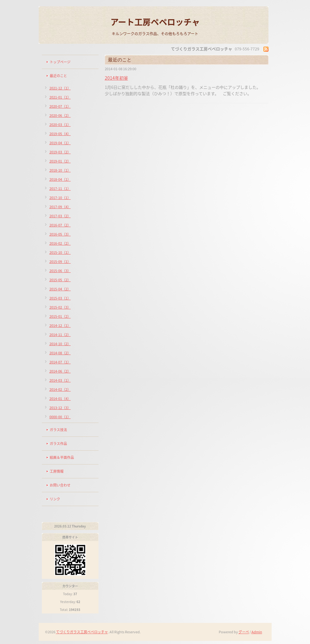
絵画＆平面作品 (62, 457)
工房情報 (57, 471)
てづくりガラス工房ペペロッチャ (82, 632)
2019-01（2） (60, 161)
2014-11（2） (60, 335)
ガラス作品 (58, 444)
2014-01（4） (60, 399)
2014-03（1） (60, 380)
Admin (257, 632)
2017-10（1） (60, 198)
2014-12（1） (60, 325)
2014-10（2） (60, 344)
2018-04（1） (60, 179)
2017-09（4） (60, 207)
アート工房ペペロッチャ (155, 22)
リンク (55, 499)
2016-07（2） (60, 225)
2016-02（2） (60, 243)
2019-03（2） (60, 152)
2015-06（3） (60, 271)
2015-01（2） (60, 316)
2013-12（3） (60, 408)
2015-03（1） (60, 298)
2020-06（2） (60, 115)
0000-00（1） (60, 417)
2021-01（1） (60, 97)
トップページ (60, 62)
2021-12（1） (60, 88)
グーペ (244, 632)
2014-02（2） (60, 389)
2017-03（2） (60, 216)
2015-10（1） (60, 252)
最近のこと (58, 76)
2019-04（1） (60, 143)
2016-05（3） (60, 234)
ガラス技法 (58, 430)
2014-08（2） (60, 353)
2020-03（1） (60, 125)
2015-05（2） (60, 280)
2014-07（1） (60, 362)
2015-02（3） (60, 307)
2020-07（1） (60, 106)
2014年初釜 (116, 78)
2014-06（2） (60, 371)
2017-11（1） (60, 188)
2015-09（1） (60, 262)
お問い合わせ (60, 485)
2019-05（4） (60, 134)
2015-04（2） (60, 289)
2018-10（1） (60, 170)
